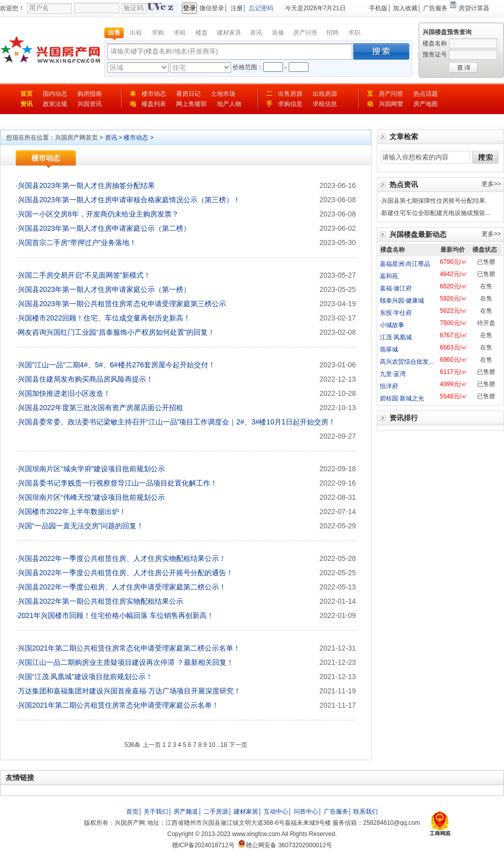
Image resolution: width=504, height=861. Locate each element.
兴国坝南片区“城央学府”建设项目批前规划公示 (91, 469)
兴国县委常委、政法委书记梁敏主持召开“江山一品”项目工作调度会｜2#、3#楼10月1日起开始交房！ (177, 422)
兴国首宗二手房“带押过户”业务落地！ (77, 243)
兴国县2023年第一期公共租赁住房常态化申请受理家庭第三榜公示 (122, 304)
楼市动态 (154, 94)
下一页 (238, 745)
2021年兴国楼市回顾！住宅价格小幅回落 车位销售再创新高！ (116, 615)
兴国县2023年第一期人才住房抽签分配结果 (86, 185)
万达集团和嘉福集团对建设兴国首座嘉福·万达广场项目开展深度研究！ (129, 691)
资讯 (256, 33)
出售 (114, 33)
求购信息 (290, 104)
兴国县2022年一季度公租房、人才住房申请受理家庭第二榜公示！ (122, 587)
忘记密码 (261, 8)
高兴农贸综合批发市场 (410, 362)
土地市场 (223, 94)
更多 (488, 184)
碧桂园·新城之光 (402, 398)
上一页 (152, 745)
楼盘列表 (154, 104)
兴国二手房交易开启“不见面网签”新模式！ (84, 275)
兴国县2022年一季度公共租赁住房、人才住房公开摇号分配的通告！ (125, 573)
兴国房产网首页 (76, 138)
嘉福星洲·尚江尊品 (405, 264)
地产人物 (229, 104)
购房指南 (90, 94)
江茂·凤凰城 (396, 337)
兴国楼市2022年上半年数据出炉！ (72, 512)
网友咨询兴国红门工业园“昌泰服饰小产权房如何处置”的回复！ (116, 332)
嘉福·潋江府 (396, 288)
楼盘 (202, 33)
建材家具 (229, 33)
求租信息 (325, 104)
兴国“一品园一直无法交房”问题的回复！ (81, 526)
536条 (132, 745)
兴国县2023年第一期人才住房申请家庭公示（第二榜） (104, 228)
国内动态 (55, 94)
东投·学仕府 (396, 313)
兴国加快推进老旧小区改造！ (64, 393)
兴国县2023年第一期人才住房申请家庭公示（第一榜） (104, 289)
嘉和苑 (389, 276)
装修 (278, 33)
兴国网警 (391, 104)
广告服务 (435, 8)
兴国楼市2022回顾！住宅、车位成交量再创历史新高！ (104, 318)
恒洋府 (389, 386)
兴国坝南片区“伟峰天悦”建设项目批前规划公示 (91, 497)
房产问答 (305, 33)
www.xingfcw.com (256, 834)
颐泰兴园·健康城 (402, 301)
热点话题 (426, 94)
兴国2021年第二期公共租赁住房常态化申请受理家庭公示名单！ (118, 705)
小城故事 (392, 325)
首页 (26, 94)
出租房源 (325, 94)
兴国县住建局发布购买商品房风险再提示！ (86, 379)
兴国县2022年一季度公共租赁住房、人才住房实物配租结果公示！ (122, 558)
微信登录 (212, 8)
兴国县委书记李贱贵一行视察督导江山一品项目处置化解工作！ (118, 483)
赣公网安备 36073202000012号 (285, 845)
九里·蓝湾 (393, 374)
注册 (237, 8)
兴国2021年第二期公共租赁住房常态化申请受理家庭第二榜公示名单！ (129, 648)
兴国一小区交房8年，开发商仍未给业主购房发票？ (98, 214)
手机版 (378, 8)
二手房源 (216, 812)
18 (224, 745)
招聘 (332, 33)
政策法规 (55, 104)
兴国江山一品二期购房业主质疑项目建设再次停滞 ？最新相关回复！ (126, 662)
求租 (180, 33)
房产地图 (426, 104)
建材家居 (246, 812)
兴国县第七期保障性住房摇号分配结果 (433, 201)
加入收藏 (405, 8)
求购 (158, 33)
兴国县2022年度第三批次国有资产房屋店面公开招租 (101, 408)
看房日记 (188, 94)
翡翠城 (389, 349)
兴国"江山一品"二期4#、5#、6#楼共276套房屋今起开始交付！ (117, 365)
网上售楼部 (191, 104)
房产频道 (186, 812)
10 (212, 745)
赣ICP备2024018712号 (203, 845)
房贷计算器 (474, 8)
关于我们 (156, 812)
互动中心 (276, 812)
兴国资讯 (90, 104)
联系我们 (366, 812)
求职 (354, 33)
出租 (136, 33)
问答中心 (306, 812)
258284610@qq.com (391, 823)
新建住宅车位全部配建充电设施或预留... (436, 213)
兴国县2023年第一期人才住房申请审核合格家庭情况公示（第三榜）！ (129, 200)
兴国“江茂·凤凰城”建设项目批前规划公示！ (85, 677)
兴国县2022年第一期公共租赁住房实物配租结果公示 (101, 601)
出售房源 (290, 94)
